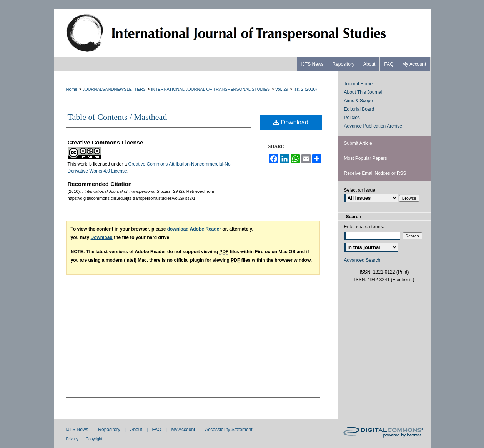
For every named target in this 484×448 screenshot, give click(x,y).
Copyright (94, 439)
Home (72, 89)
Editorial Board (359, 109)
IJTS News (78, 430)
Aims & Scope (358, 101)
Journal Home (358, 84)
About (137, 430)
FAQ (157, 430)
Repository (110, 430)
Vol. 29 (282, 89)
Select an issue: (360, 190)
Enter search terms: (364, 227)
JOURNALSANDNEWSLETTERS (114, 89)
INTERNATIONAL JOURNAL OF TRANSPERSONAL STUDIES (210, 89)
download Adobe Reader (194, 229)
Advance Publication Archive (373, 126)
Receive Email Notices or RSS (375, 173)
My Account (184, 430)
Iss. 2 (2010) (305, 89)
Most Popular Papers (366, 158)
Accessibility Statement (229, 430)
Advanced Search (362, 260)
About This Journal (363, 92)
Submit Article (358, 143)
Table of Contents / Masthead (117, 117)
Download (291, 122)
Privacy (73, 439)
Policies (352, 118)
